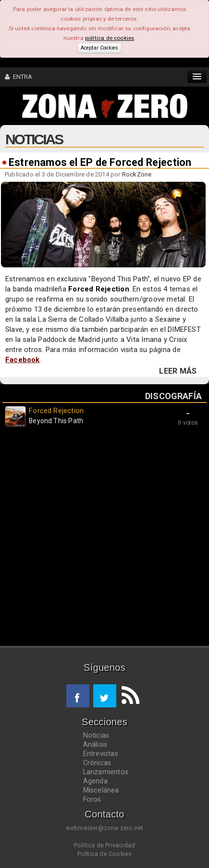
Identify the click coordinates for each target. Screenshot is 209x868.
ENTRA (19, 77)
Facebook (23, 360)
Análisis (95, 744)
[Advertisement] (104, 539)
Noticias (96, 735)
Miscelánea (101, 790)
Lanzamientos (106, 772)
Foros (92, 799)
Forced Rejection (99, 289)
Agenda (95, 781)
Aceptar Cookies (99, 48)
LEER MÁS (178, 371)
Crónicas (97, 763)
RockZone (137, 174)
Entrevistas (101, 754)
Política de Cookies (105, 854)
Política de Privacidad (104, 845)
